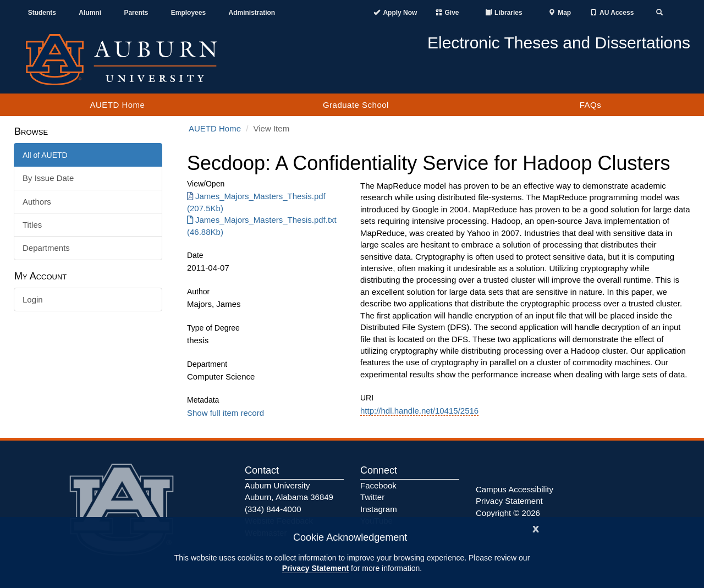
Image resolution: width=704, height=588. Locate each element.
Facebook (378, 485)
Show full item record (226, 413)
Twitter (372, 497)
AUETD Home (117, 105)
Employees (188, 13)
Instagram (379, 509)
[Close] (536, 528)
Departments (46, 248)
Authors (37, 202)
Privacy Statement (315, 568)
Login (33, 300)
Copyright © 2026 (508, 513)
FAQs (591, 105)
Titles (32, 225)
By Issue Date (48, 178)
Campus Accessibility (515, 489)
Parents (136, 13)
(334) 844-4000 (273, 509)
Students (42, 13)
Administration (252, 13)
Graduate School (356, 105)
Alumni (90, 13)
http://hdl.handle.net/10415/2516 (419, 411)
